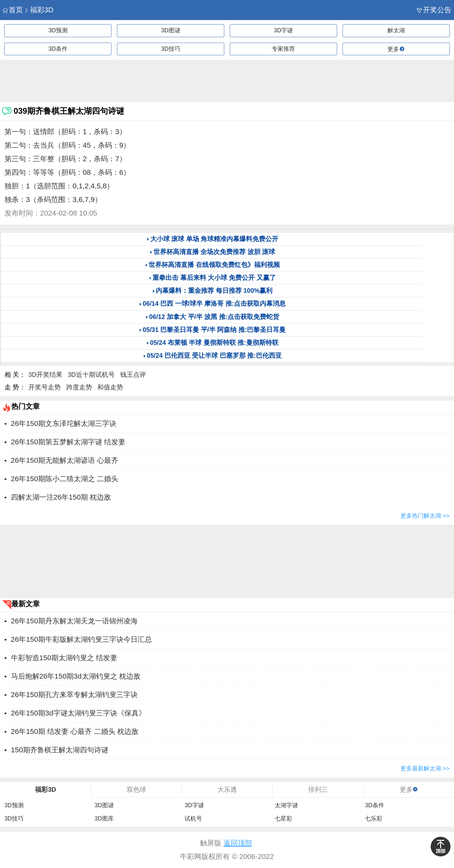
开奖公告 (434, 10)
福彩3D (39, 10)
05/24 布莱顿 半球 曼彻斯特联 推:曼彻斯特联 (214, 343)
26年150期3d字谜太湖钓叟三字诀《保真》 (78, 713)
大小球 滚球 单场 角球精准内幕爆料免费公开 (214, 239)
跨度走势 (79, 387)
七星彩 (283, 819)
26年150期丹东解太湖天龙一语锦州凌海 (74, 621)
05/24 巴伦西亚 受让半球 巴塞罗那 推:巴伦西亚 (214, 355)
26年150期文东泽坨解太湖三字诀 (64, 423)
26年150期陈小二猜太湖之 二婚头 (65, 479)
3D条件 (58, 49)
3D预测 (58, 30)
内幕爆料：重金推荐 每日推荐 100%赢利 (214, 291)
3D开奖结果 (45, 375)
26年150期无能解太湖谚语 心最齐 (65, 460)
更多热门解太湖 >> (425, 516)
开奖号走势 (45, 387)
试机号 (193, 819)
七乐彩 (374, 819)
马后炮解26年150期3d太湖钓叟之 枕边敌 (76, 676)
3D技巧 (171, 49)
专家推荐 (283, 49)
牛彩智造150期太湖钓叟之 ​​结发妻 (64, 658)
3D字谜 (283, 30)
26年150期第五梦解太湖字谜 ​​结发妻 (68, 442)
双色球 (136, 789)
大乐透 (227, 789)
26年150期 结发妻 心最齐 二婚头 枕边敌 (75, 731)
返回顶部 (238, 843)
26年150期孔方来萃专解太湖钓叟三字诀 (74, 695)
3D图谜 (171, 30)
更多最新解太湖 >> (425, 768)
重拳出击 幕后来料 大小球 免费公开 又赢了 (214, 278)
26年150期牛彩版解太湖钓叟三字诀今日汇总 (81, 639)
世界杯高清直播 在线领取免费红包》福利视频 (214, 265)
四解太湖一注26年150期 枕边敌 (61, 497)
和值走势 (110, 387)
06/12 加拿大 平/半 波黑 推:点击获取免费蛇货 (214, 317)
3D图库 (104, 819)
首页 (13, 10)
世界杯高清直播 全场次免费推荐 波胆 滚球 (214, 252)
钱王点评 (133, 375)
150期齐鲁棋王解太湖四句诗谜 (60, 750)
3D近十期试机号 (91, 375)
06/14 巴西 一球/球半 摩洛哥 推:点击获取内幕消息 (214, 303)
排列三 (318, 789)
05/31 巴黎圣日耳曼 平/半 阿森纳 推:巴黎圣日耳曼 (214, 330)
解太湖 (396, 30)
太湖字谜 (286, 805)
